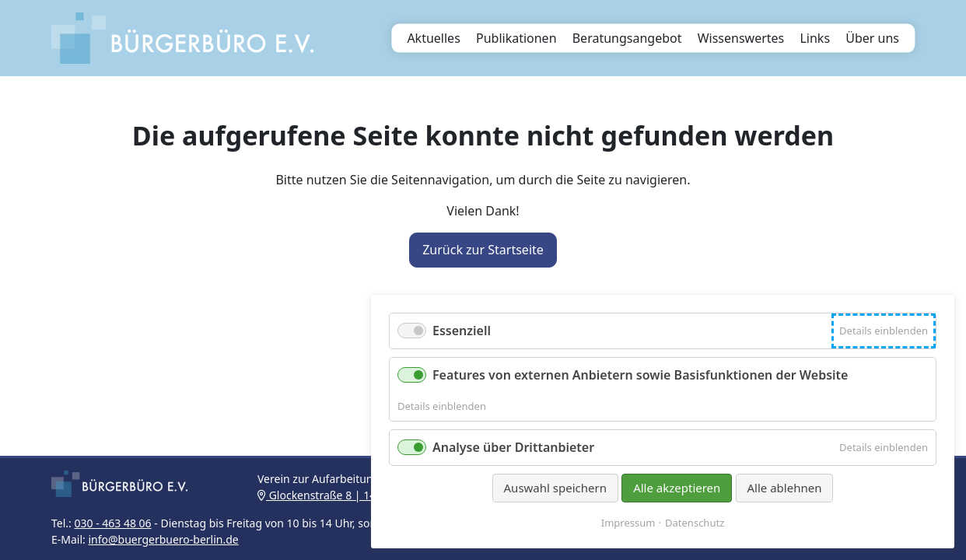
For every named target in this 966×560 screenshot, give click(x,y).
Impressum (628, 523)
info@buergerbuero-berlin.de (163, 539)
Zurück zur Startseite (483, 250)
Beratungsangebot (627, 38)
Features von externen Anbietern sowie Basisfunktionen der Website (640, 375)
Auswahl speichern (555, 488)
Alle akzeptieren (677, 488)
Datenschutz (695, 523)
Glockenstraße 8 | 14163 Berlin (342, 495)
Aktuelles (433, 38)
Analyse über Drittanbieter (513, 447)
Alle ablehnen (785, 488)
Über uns (872, 38)
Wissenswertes (741, 38)
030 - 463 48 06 (112, 523)
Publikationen (516, 38)
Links (815, 38)
